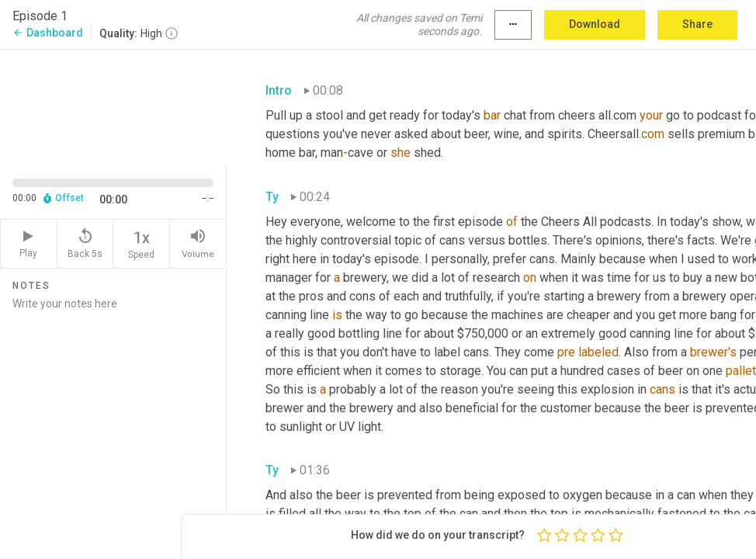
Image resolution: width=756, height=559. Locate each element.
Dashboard (48, 33)
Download (595, 24)
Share (697, 24)
